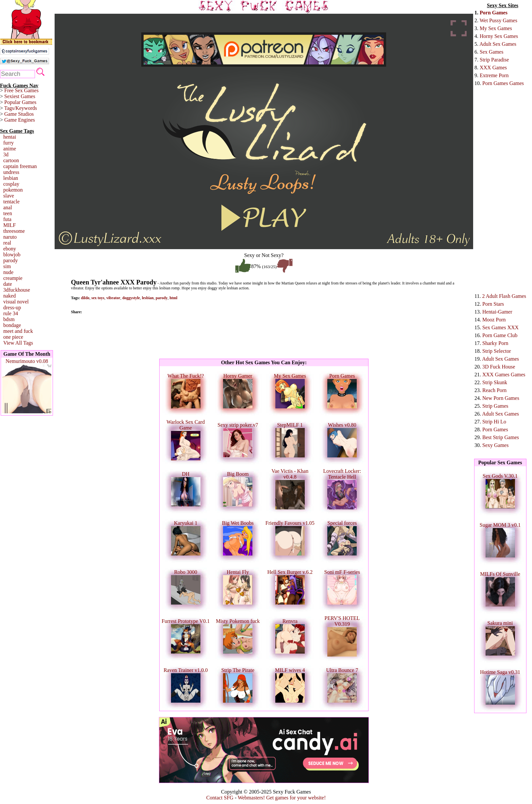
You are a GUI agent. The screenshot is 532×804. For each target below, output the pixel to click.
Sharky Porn (495, 343)
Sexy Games (495, 445)
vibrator (113, 298)
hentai (10, 137)
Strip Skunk (495, 382)
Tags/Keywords (21, 108)
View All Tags (18, 343)
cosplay (11, 184)
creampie (13, 278)
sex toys (98, 298)
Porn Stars (493, 304)
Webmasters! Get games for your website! (282, 798)
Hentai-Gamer (497, 312)
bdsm (9, 319)
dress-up (12, 308)
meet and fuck (18, 331)
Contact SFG (220, 798)
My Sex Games (496, 28)
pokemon (13, 190)
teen (8, 213)
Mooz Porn (494, 320)
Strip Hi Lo (494, 422)
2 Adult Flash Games (504, 296)
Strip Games (495, 406)
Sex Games (491, 52)
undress (11, 172)
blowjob (12, 255)
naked (9, 296)
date (8, 284)
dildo (85, 298)
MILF (9, 225)
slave (9, 196)
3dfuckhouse (17, 290)
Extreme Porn (494, 75)
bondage (12, 325)
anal (8, 207)
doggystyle (131, 298)
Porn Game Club (500, 335)
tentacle (11, 202)
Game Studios (19, 114)
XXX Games (493, 68)
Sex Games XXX (500, 327)
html (173, 298)
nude (8, 272)
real (7, 243)
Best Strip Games (501, 437)
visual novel (16, 302)
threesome (14, 231)
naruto (10, 237)
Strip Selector (497, 351)
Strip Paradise (494, 60)
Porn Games (494, 13)
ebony (10, 249)
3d (6, 154)
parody (10, 260)
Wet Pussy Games (498, 20)
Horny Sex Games (499, 36)
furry (9, 143)
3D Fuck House (499, 367)
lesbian (11, 178)
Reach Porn (494, 390)
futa (7, 219)
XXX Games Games (504, 375)
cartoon (11, 160)
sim (7, 266)
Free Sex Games (21, 90)
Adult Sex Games (498, 44)
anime (10, 149)
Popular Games (20, 102)
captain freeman (20, 166)
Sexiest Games (20, 96)
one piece (13, 337)
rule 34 (11, 313)
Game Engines (20, 120)
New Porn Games (501, 398)
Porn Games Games (503, 83)
